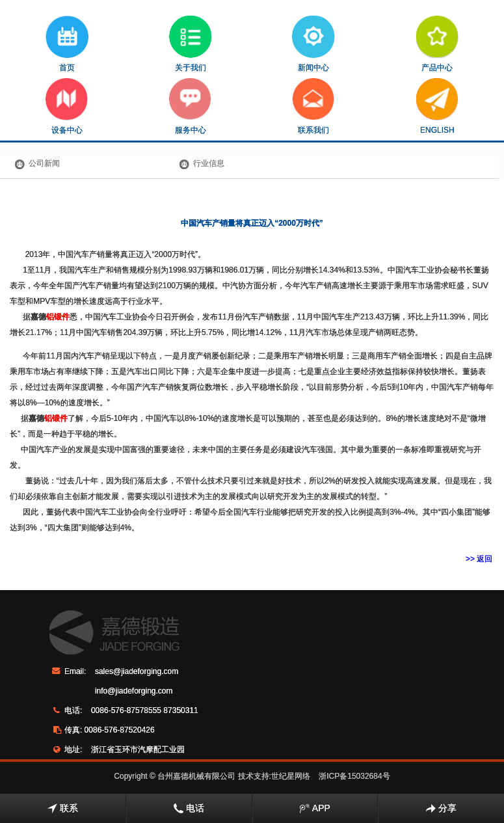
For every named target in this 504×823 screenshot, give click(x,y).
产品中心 (437, 44)
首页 (67, 44)
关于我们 (191, 44)
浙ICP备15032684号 (354, 776)
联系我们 (314, 106)
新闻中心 (313, 44)
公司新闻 (44, 163)
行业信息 (209, 163)
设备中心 (67, 106)
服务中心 (190, 106)
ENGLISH (437, 106)
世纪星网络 (291, 776)
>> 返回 (479, 559)
